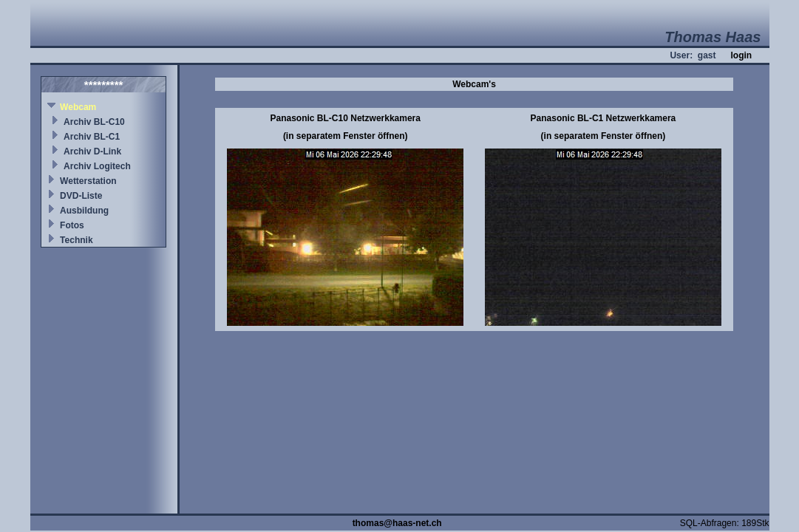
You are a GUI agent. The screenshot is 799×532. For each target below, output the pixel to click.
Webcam (78, 107)
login (741, 55)
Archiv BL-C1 (92, 137)
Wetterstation (88, 181)
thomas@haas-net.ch (397, 523)
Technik (76, 240)
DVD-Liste (81, 196)
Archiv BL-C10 (94, 122)
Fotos (72, 225)
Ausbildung (84, 211)
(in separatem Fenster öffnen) (346, 136)
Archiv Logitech (97, 166)
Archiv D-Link (92, 151)
